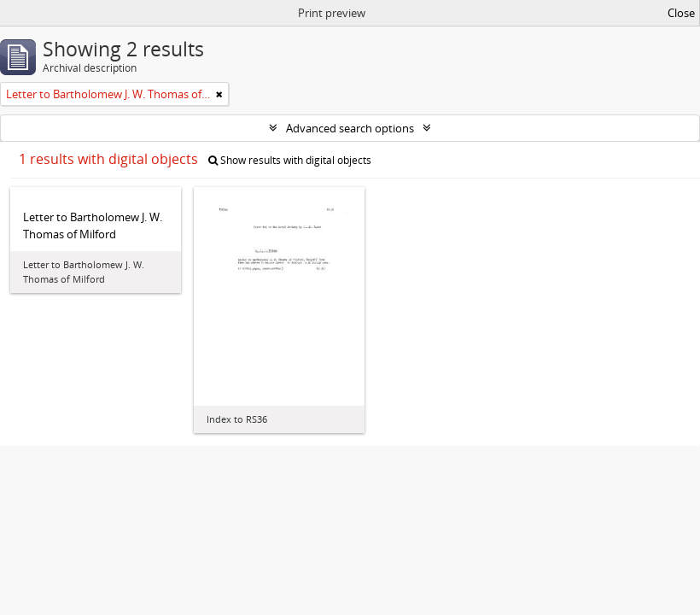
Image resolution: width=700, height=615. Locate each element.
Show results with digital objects (290, 160)
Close (681, 13)
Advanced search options (350, 128)
